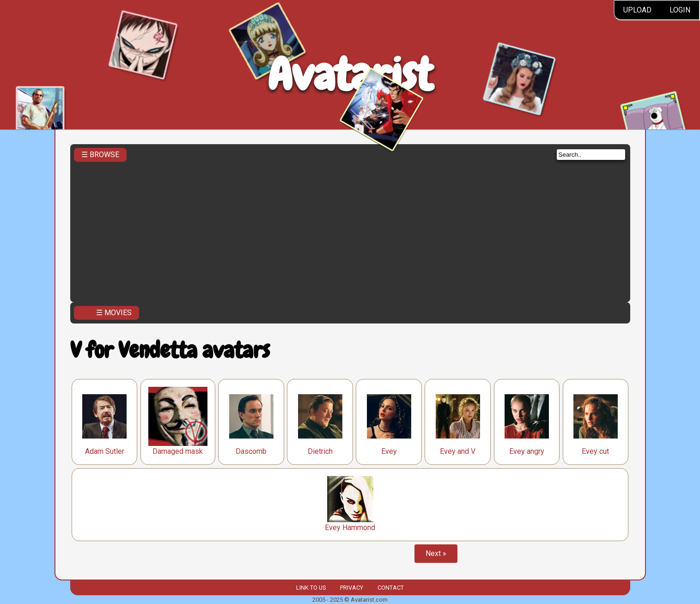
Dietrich (320, 451)
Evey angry (527, 451)
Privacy (352, 588)
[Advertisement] (350, 229)
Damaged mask (178, 451)
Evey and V (458, 451)
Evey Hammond (350, 528)
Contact (391, 588)
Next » (436, 553)
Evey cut (595, 451)
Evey (389, 451)
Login (680, 10)
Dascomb (251, 451)
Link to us (311, 588)
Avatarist (350, 75)
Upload (637, 10)
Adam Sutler (105, 451)
